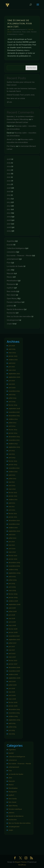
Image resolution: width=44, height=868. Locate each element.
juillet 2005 (12, 727)
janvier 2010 (13, 559)
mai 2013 (12, 454)
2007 (9, 224)
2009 (9, 217)
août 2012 (12, 475)
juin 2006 (12, 688)
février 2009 (13, 594)
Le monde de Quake (15, 266)
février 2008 (13, 629)
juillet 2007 (12, 643)
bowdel (10, 245)
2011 (9, 209)
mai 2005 (12, 734)
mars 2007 (12, 657)
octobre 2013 (13, 444)
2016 (9, 191)
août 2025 (12, 349)
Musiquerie (11, 284)
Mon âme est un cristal (16, 98)
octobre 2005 (13, 716)
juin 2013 (12, 451)
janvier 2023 (13, 356)
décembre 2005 (14, 709)
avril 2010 (12, 549)
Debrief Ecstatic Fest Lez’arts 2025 (21, 95)
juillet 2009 (12, 580)
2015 (9, 195)
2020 (9, 181)
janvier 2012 (13, 496)
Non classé (11, 295)
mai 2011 (11, 507)
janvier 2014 (13, 433)
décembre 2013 (14, 437)
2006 (9, 227)
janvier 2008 (13, 632)
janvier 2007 (13, 664)
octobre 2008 (13, 601)
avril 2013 (12, 458)
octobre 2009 (13, 570)
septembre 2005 (14, 720)
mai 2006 (12, 692)
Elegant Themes (21, 862)
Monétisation (12, 281)
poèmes (10, 306)
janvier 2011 (13, 517)
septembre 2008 (14, 604)
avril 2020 (12, 388)
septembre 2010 (14, 531)
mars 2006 (12, 699)
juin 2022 (12, 367)
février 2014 (13, 430)
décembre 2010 (14, 520)
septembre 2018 (14, 409)
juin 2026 (12, 346)
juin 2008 (12, 615)
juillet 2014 (12, 423)
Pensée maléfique (14, 302)
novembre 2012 (14, 468)
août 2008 (12, 608)
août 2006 (12, 681)
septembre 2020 (14, 377)
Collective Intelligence (16, 248)
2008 (9, 220)
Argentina (11, 241)
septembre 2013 (14, 447)
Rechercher (31, 68)
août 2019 (12, 395)
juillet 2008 (12, 611)
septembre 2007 (14, 640)
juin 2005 (12, 730)
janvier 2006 (13, 706)
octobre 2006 (13, 674)
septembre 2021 (14, 374)
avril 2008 (12, 622)
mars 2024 (12, 353)
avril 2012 (12, 486)
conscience (17, 32)
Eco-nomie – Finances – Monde (19, 256)
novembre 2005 (14, 713)
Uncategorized (13, 320)
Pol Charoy (11, 146)
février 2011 (13, 513)
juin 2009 (12, 584)
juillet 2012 (12, 479)
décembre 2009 (14, 563)
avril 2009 (12, 587)
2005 (9, 231)
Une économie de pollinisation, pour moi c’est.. (20, 24)
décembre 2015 (14, 416)
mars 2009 (12, 590)
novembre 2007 (14, 636)
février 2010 (13, 556)
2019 (9, 184)
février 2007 (13, 660)
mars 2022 (12, 370)
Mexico (10, 277)
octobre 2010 (13, 528)
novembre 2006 (14, 671)
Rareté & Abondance (15, 309)
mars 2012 (12, 489)
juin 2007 (12, 647)
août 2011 (12, 503)
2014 (9, 199)
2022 (9, 174)
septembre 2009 (14, 573)
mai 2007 (12, 650)
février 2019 (13, 405)
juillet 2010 (12, 538)
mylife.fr (10, 288)
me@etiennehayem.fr (19, 29)
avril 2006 (12, 695)
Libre (29, 32)
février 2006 (13, 702)
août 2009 (12, 577)
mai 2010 (12, 545)
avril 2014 (12, 426)
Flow (24, 32)
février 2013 (13, 461)
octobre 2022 (13, 360)
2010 (9, 213)
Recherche (11, 313)
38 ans (9, 102)
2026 (9, 159)
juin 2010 (12, 542)
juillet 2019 (12, 398)
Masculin (10, 273)
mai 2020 (12, 384)
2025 (9, 163)
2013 (9, 202)
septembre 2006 (14, 678)
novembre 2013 (14, 440)
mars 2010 (12, 552)
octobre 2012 (13, 472)
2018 (9, 188)
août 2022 (12, 363)
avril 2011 (12, 510)
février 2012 (13, 493)
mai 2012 (12, 482)
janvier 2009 (13, 597)
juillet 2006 (12, 685)
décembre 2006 (14, 667)
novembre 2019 (14, 391)
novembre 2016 (14, 412)
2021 (9, 177)
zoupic (21, 34)
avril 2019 (12, 402)
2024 (9, 166)
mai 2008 (12, 618)
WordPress (22, 865)
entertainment (13, 259)
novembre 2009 (14, 566)
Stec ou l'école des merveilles (19, 316)
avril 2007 (12, 654)
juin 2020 (12, 381)
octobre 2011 (13, 500)
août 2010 (12, 535)
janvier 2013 (13, 465)
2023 (9, 170)
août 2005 (12, 723)
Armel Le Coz (12, 139)
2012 (9, 206)
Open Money (12, 299)
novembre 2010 (14, 524)
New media (11, 291)
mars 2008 (12, 625)
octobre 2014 (13, 419)
